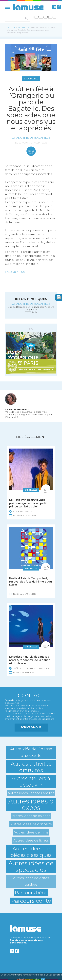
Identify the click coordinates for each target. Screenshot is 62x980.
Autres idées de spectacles (31, 867)
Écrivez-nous (31, 727)
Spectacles (23, 27)
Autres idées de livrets (31, 840)
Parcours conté (31, 901)
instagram (54, 7)
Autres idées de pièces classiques (31, 852)
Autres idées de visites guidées (31, 881)
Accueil (11, 27)
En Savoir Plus (15, 272)
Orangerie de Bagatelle (31, 138)
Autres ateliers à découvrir (31, 782)
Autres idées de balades (31, 816)
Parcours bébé (31, 893)
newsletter (59, 297)
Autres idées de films (31, 832)
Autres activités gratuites (31, 767)
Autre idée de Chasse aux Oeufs (31, 752)
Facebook (59, 7)
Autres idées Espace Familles (31, 793)
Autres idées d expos (31, 804)
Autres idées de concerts (31, 824)
